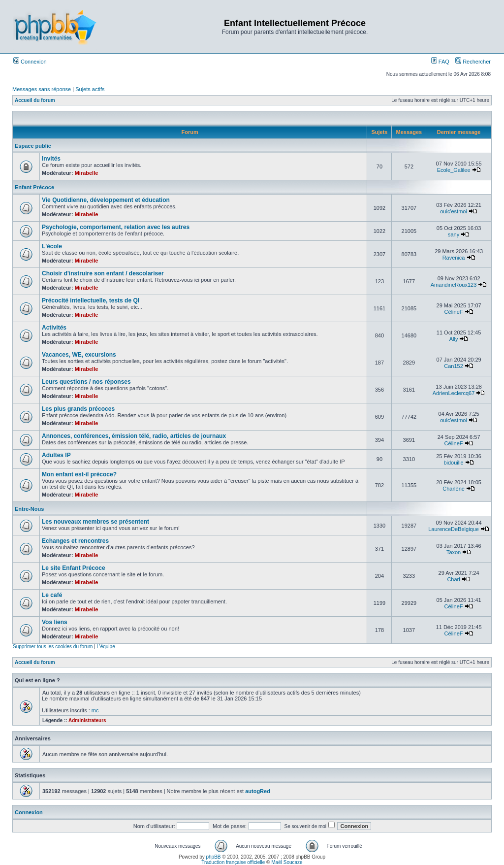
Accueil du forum (35, 100)
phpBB (214, 857)
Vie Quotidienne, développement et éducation (106, 200)
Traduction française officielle (233, 862)
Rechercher (473, 62)
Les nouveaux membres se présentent (95, 522)
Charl (453, 579)
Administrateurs (87, 720)
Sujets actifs (90, 89)
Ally (454, 339)
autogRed (258, 791)
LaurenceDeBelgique (454, 529)
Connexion (30, 62)
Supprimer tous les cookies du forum (53, 647)
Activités (54, 328)
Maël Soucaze (287, 862)
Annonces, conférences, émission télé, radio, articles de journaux (134, 436)
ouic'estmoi (454, 211)
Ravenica (454, 258)
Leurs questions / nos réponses (86, 382)
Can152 (454, 366)
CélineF (454, 312)
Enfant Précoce (34, 187)
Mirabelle (87, 173)
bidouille (453, 463)
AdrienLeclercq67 (454, 393)
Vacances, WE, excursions (79, 355)
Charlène (454, 489)
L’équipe (106, 647)
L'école (52, 246)
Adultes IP (56, 455)
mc (95, 710)
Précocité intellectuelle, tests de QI (91, 300)
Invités (51, 159)
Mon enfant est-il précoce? (79, 474)
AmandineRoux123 (454, 285)
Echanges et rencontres (75, 541)
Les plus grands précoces (78, 409)
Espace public (33, 146)
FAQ (440, 62)
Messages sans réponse (42, 89)
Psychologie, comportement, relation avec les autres (116, 227)
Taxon (454, 552)
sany (454, 234)
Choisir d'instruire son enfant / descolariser (103, 273)
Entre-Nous (29, 509)
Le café (52, 595)
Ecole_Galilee (454, 170)
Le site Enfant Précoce (74, 568)
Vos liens (55, 622)
